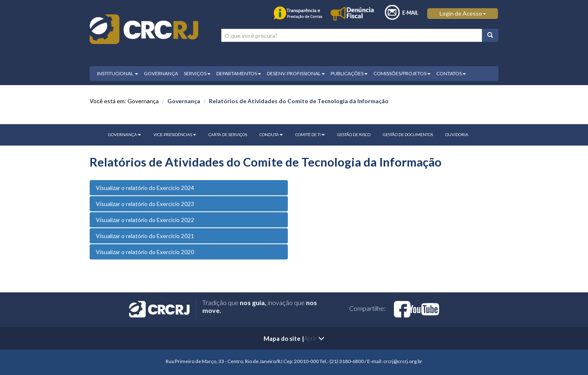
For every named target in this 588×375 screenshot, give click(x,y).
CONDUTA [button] (271, 134)
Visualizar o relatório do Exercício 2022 (145, 220)
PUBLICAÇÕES (349, 73)
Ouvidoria (457, 134)
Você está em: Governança (124, 101)
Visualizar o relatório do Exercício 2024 (145, 188)
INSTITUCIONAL (118, 73)
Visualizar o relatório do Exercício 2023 (145, 204)
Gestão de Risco (354, 134)
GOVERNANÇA (161, 73)
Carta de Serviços (228, 134)
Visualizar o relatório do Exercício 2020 (145, 252)
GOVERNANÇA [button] (125, 134)
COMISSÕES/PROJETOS (402, 73)
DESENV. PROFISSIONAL (296, 73)
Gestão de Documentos (408, 134)
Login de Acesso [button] (463, 13)
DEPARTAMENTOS (239, 73)
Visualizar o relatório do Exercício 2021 (145, 236)
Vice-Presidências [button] (175, 134)
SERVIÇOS (197, 73)
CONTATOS (451, 73)
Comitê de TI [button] (310, 134)
